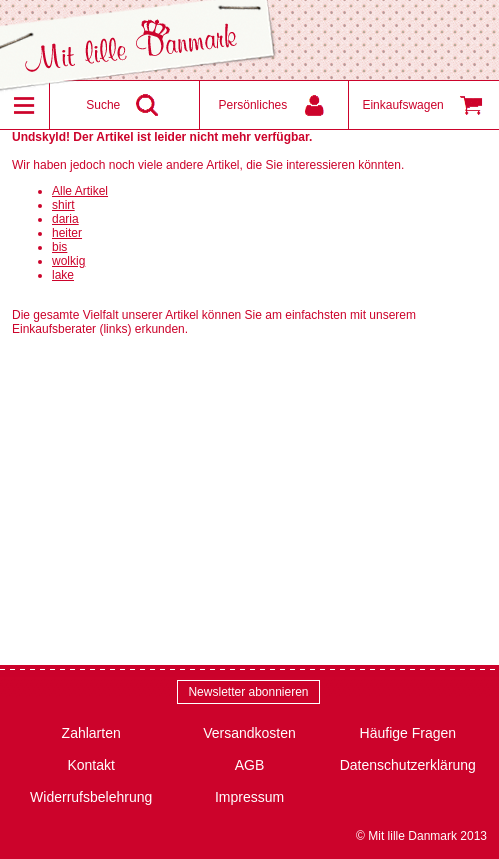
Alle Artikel (80, 191)
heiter (67, 233)
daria (65, 219)
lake (63, 275)
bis (59, 247)
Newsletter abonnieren (248, 692)
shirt (63, 205)
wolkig (68, 261)
